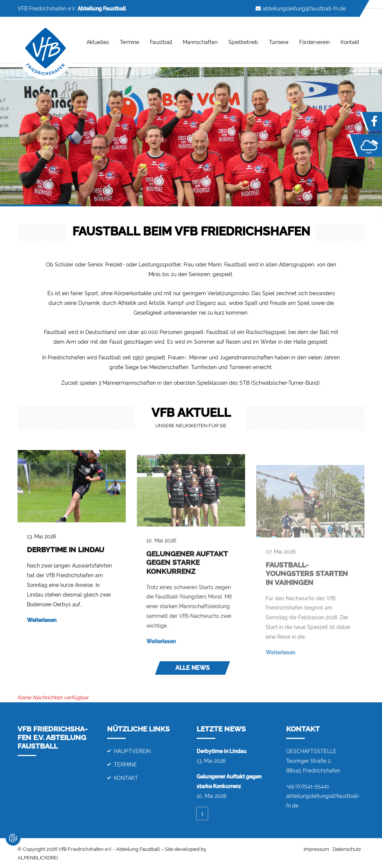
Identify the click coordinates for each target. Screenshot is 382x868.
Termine (129, 42)
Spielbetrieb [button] (243, 42)
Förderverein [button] (314, 42)
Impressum (316, 849)
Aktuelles (98, 42)
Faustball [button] (161, 42)
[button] (29, 137)
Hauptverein (132, 751)
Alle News (192, 668)
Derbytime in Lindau (65, 562)
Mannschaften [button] (200, 42)
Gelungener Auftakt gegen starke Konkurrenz (187, 590)
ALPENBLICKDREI (38, 858)
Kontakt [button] (350, 42)
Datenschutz (347, 849)
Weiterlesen (42, 633)
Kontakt (126, 778)
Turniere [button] (279, 42)
